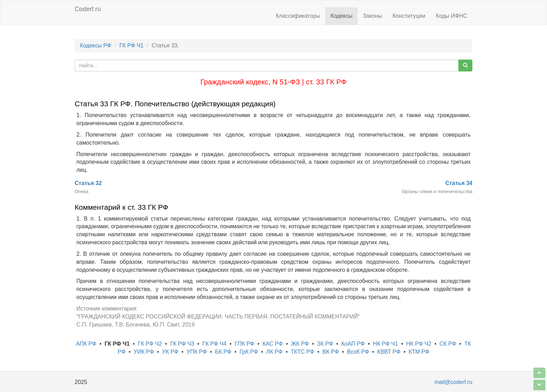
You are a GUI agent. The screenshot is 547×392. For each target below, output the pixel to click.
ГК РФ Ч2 (150, 344)
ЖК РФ (300, 344)
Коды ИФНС (451, 16)
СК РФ (448, 344)
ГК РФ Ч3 (182, 344)
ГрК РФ (249, 352)
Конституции (409, 16)
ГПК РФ (244, 344)
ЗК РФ (325, 344)
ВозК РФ (358, 352)
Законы (372, 16)
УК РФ (170, 352)
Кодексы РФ (96, 45)
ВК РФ (331, 352)
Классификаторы (298, 16)
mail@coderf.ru (453, 382)
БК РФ (223, 352)
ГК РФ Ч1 (131, 45)
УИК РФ (144, 352)
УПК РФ (197, 352)
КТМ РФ (419, 352)
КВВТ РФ (389, 352)
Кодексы (341, 16)
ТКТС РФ (302, 352)
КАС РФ (272, 344)
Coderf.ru (88, 9)
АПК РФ (86, 344)
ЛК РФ (274, 352)
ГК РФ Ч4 (214, 344)
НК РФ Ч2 (419, 344)
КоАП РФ (353, 344)
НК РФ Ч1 (385, 344)
